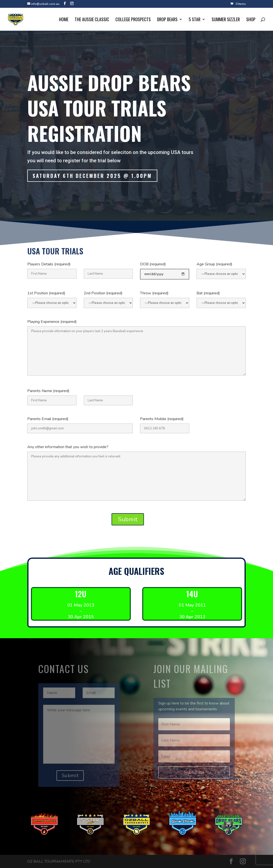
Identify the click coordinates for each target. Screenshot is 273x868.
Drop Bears (167, 20)
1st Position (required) (46, 293)
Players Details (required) (49, 264)
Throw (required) (154, 293)
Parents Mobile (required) (162, 419)
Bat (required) (208, 293)
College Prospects (133, 20)
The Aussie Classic (92, 20)
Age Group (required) (214, 264)
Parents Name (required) (48, 391)
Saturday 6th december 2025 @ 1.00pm (93, 176)
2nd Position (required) (103, 293)
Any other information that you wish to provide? (68, 447)
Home (64, 20)
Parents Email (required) (48, 419)
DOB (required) (153, 264)
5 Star (195, 20)
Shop (251, 20)
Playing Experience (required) (52, 322)
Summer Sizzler (226, 20)
